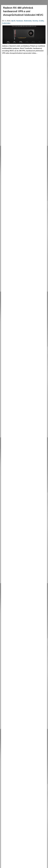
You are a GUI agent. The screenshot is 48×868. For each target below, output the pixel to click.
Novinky (35, 21)
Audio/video (6, 23)
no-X (13, 21)
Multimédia (28, 21)
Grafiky (41, 21)
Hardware (20, 21)
